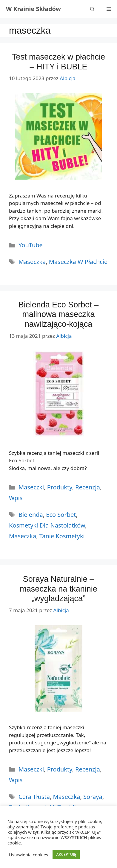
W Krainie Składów (33, 9)
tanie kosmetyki (62, 536)
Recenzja (88, 487)
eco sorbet (61, 515)
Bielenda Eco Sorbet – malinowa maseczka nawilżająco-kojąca (59, 314)
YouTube (31, 245)
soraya (93, 797)
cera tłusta (34, 797)
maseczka (32, 262)
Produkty (60, 487)
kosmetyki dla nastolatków (47, 525)
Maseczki (31, 487)
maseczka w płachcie (78, 262)
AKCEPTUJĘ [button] (66, 854)
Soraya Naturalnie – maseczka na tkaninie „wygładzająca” (59, 589)
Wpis (16, 498)
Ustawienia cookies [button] (29, 855)
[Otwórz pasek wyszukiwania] (92, 9)
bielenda (31, 515)
